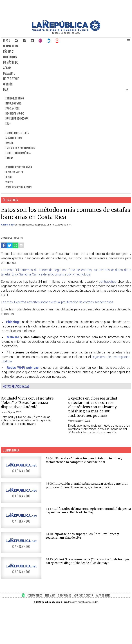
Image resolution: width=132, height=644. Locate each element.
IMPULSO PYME (13, 103)
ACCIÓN (7, 68)
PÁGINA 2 (8, 51)
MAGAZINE (9, 73)
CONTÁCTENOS (35, 595)
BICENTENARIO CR (14, 172)
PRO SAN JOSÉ (12, 108)
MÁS (6, 90)
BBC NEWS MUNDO (15, 113)
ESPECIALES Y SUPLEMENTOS (20, 148)
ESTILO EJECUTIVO (15, 98)
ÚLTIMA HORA (11, 46)
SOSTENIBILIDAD (14, 138)
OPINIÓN (8, 84)
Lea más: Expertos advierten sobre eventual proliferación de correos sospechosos (57, 302)
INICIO (7, 40)
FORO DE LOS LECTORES (17, 133)
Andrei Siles (8, 225)
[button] (128, 41)
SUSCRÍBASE (64, 595)
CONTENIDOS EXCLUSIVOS (19, 167)
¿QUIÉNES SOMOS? (83, 595)
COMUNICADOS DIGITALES (19, 187)
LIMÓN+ (9, 158)
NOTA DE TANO (11, 79)
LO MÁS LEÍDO (11, 62)
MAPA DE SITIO (103, 595)
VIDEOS (9, 182)
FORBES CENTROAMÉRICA (18, 153)
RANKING (10, 143)
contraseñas (107, 282)
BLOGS (9, 177)
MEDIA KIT (50, 595)
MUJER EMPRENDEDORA (17, 118)
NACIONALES (10, 57)
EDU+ (8, 123)
